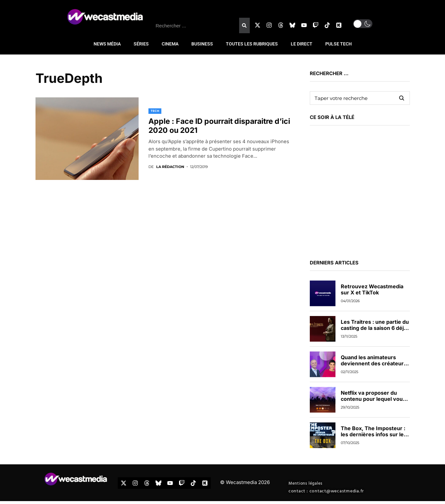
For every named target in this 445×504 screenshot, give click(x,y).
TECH (155, 111)
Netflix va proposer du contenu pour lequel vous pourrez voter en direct (373, 399)
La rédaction (170, 167)
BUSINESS (202, 44)
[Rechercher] (244, 25)
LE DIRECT (302, 44)
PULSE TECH (339, 44)
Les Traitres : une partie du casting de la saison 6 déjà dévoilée (375, 328)
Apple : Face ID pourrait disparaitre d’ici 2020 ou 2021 (219, 126)
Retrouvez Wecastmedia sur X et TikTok (372, 289)
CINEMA (170, 44)
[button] (363, 24)
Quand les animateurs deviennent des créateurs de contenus (374, 363)
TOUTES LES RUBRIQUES (252, 44)
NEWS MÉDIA (107, 44)
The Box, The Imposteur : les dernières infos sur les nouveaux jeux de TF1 (374, 434)
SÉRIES (141, 44)
